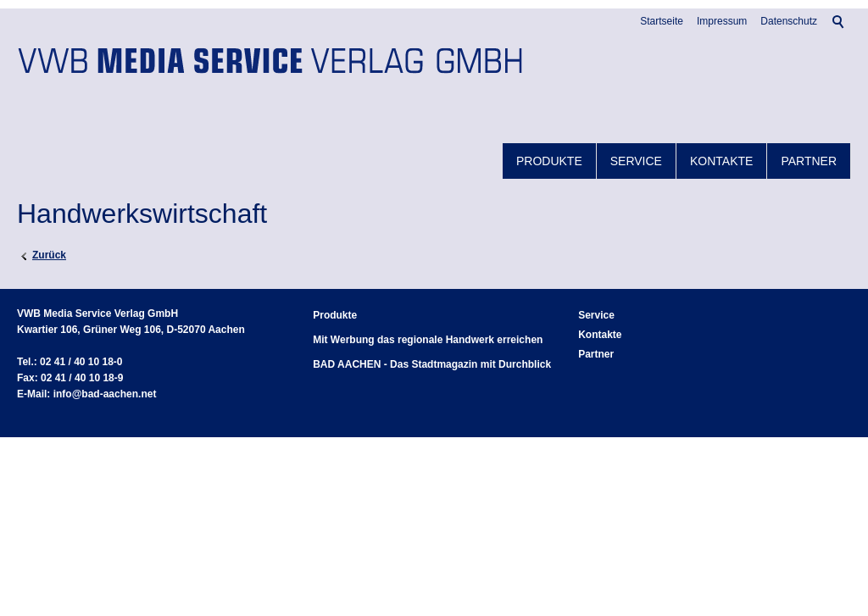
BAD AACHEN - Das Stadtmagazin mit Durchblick (432, 364)
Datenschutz (789, 21)
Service (636, 161)
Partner (809, 161)
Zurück (49, 255)
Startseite (662, 21)
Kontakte (721, 161)
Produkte (549, 161)
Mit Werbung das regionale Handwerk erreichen (428, 340)
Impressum (722, 21)
